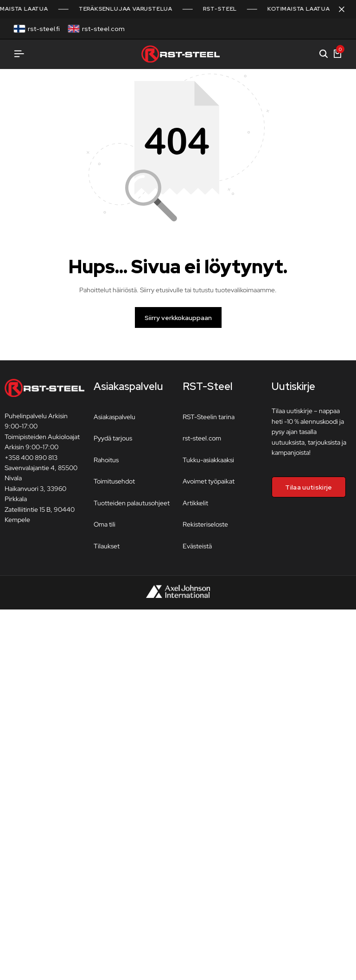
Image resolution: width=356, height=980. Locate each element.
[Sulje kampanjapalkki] (339, 9)
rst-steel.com (103, 29)
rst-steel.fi (44, 29)
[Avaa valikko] (19, 54)
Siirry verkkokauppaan (178, 323)
